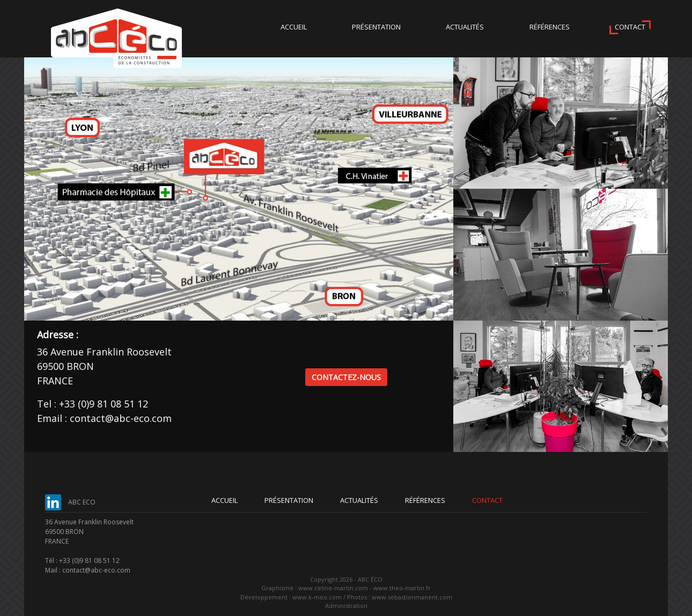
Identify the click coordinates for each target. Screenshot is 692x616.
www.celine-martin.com (333, 588)
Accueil (294, 27)
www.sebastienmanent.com (412, 597)
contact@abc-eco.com (121, 418)
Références (550, 27)
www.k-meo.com (317, 597)
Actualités (465, 27)
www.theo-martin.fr (402, 588)
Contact (630, 27)
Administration (346, 606)
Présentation (376, 27)
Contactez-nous (346, 377)
